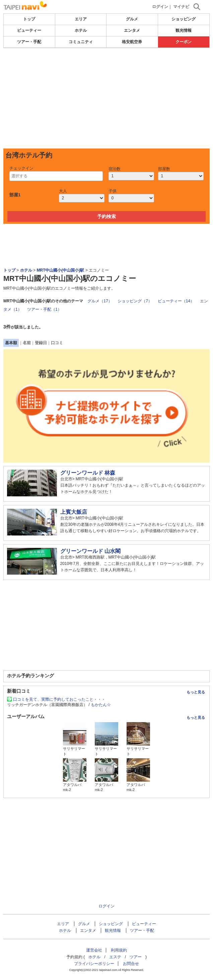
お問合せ (131, 964)
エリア (81, 19)
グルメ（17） (100, 301)
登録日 (41, 343)
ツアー (136, 957)
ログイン (160, 7)
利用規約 (119, 950)
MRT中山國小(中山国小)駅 (60, 270)
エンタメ (132, 30)
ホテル (81, 30)
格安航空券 (132, 42)
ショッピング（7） (135, 301)
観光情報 (184, 30)
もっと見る (196, 692)
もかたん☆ (101, 705)
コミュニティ (81, 42)
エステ (115, 957)
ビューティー (29, 30)
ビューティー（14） (176, 301)
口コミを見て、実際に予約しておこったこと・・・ (59, 699)
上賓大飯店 (74, 512)
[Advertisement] (106, 98)
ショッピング (184, 19)
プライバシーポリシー (94, 964)
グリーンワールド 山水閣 (90, 551)
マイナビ (181, 7)
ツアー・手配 (29, 42)
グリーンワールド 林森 (88, 473)
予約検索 (106, 216)
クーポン (184, 42)
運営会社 (94, 950)
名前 (27, 343)
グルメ (132, 19)
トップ (29, 19)
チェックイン (21, 168)
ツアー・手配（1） (44, 309)
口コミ (57, 343)
